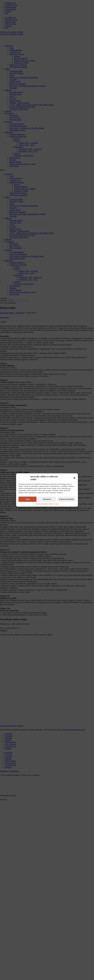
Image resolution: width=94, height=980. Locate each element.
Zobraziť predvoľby (66, 499)
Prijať (27, 499)
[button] (74, 478)
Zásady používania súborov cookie (47, 504)
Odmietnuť (47, 499)
